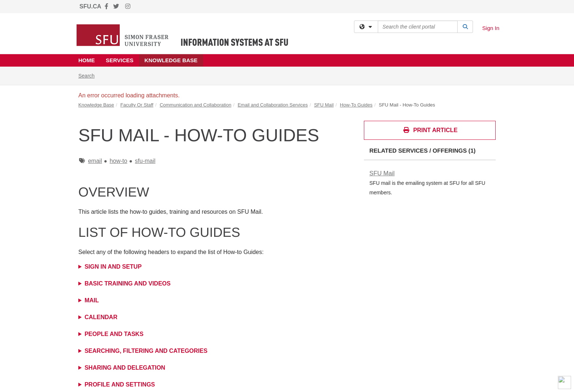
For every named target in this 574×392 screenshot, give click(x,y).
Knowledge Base (171, 60)
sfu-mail (145, 161)
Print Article (430, 130)
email (95, 161)
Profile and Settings (120, 384)
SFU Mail (324, 105)
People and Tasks (114, 334)
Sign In (491, 28)
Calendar (101, 317)
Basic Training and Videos (128, 283)
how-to (119, 161)
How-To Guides (356, 105)
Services (120, 60)
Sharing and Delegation (125, 368)
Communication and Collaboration (195, 105)
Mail (92, 300)
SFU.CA (90, 6)
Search (89, 75)
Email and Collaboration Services (273, 105)
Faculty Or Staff (137, 105)
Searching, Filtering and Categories (146, 351)
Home (87, 60)
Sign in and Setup (113, 267)
